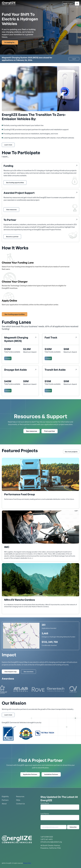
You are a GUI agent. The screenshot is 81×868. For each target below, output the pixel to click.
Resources (20, 796)
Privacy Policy (27, 863)
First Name (45, 803)
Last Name (45, 814)
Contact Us (20, 804)
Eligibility (5, 796)
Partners (5, 800)
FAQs (18, 800)
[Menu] (77, 4)
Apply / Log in (68, 4)
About (4, 804)
